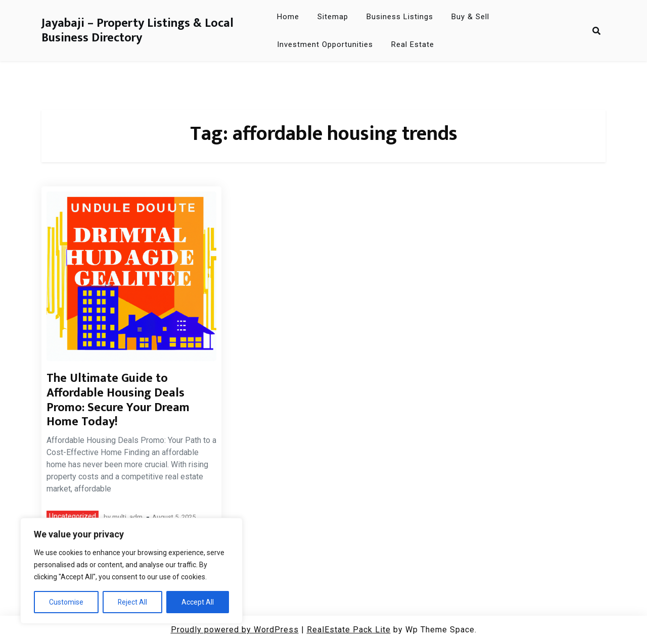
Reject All (133, 602)
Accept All (198, 602)
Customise (66, 602)
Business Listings (400, 17)
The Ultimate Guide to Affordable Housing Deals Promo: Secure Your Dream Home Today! (118, 400)
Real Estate (413, 44)
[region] (131, 571)
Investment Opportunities (325, 44)
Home (288, 17)
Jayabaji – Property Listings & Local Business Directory (137, 31)
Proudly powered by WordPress (235, 630)
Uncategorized (73, 516)
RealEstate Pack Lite (349, 630)
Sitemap (333, 17)
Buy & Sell (470, 17)
